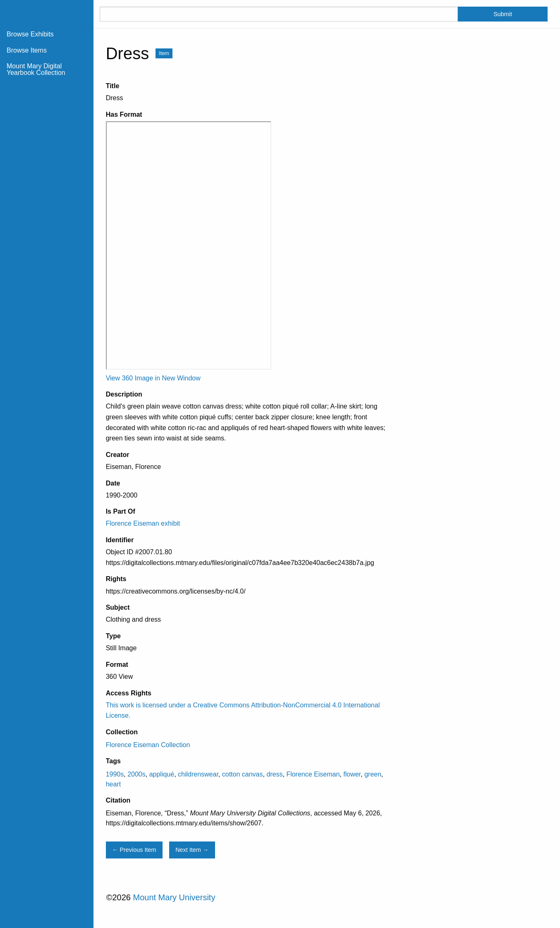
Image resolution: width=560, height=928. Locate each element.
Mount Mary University (174, 897)
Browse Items (27, 50)
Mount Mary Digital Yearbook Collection (36, 69)
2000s (136, 774)
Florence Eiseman (313, 774)
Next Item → (192, 850)
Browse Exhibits (30, 34)
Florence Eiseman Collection (148, 745)
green (373, 774)
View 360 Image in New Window (153, 378)
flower (352, 774)
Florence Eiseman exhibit (143, 523)
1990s (115, 774)
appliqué (162, 774)
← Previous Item (134, 850)
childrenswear (198, 774)
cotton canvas (243, 774)
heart (113, 784)
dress (274, 774)
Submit (503, 14)
